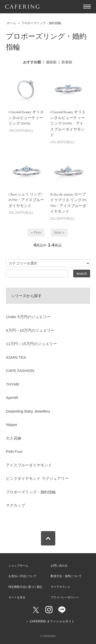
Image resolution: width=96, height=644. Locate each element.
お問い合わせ (59, 565)
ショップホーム (18, 565)
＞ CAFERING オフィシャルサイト (50, 621)
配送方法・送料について (66, 576)
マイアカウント (61, 587)
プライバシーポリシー (65, 597)
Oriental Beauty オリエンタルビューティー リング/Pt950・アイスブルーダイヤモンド (68, 123)
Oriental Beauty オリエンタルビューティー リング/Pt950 (26, 118)
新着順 (67, 62)
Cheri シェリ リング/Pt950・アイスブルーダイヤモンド (26, 200)
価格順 (51, 62)
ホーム (11, 23)
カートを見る (17, 597)
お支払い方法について (23, 576)
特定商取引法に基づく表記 (25, 587)
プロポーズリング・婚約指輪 (41, 23)
